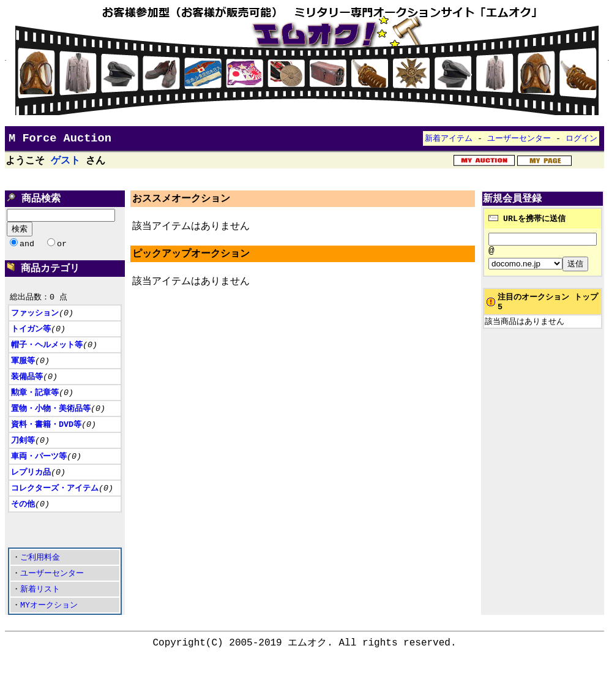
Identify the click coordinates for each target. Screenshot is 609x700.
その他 (23, 525)
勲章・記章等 (35, 409)
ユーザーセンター (519, 141)
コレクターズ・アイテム (55, 508)
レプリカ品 (31, 492)
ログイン (581, 141)
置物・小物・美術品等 (51, 426)
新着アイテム (449, 141)
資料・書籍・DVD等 (46, 442)
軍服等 (23, 376)
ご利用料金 (40, 586)
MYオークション (49, 636)
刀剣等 (23, 459)
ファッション (35, 326)
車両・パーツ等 (39, 475)
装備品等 (27, 393)
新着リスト (40, 619)
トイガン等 (31, 343)
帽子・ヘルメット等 (47, 359)
